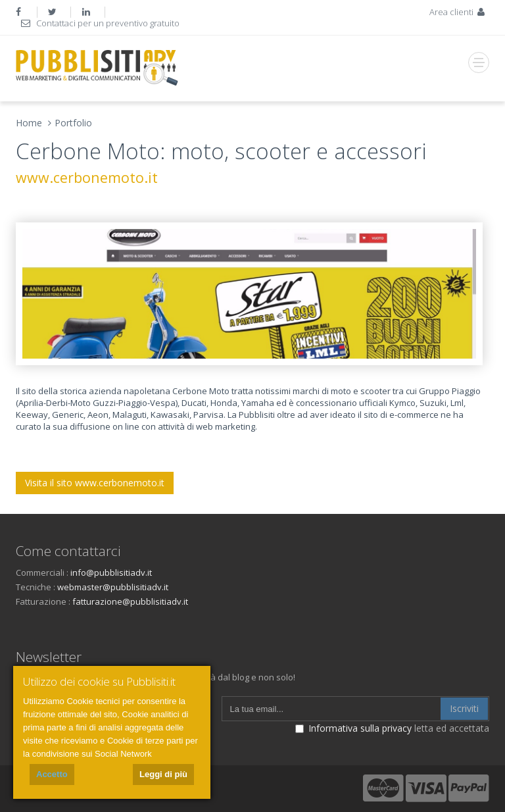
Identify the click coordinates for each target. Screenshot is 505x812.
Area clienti (458, 12)
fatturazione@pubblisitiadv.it (130, 601)
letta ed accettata (392, 728)
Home (29, 123)
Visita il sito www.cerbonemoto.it (95, 483)
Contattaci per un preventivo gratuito (100, 23)
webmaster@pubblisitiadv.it (113, 587)
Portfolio (73, 123)
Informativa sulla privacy (360, 728)
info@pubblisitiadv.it (111, 572)
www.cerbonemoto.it (87, 177)
